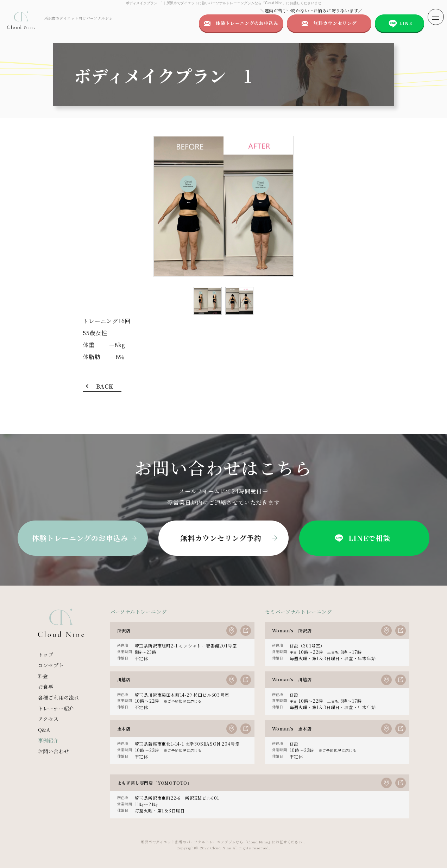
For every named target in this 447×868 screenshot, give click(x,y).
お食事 (46, 687)
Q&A (44, 730)
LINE (406, 23)
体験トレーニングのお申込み (247, 23)
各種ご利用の (59, 698)
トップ (46, 655)
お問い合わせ (54, 751)
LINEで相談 (362, 538)
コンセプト (51, 665)
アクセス (48, 719)
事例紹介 (48, 740)
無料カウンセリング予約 (221, 538)
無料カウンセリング (335, 23)
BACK (105, 386)
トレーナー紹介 (56, 708)
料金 (43, 676)
